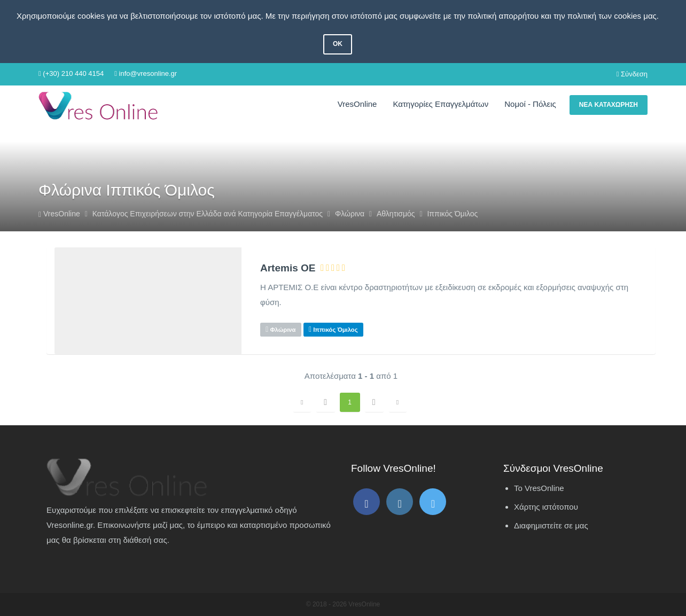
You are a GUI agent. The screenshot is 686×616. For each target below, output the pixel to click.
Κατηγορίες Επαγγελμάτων (441, 104)
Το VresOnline (539, 488)
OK (338, 44)
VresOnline (357, 104)
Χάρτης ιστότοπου (546, 507)
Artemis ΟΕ (288, 268)
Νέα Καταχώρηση (609, 105)
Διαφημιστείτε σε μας (551, 525)
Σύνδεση (632, 74)
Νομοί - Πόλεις (530, 104)
